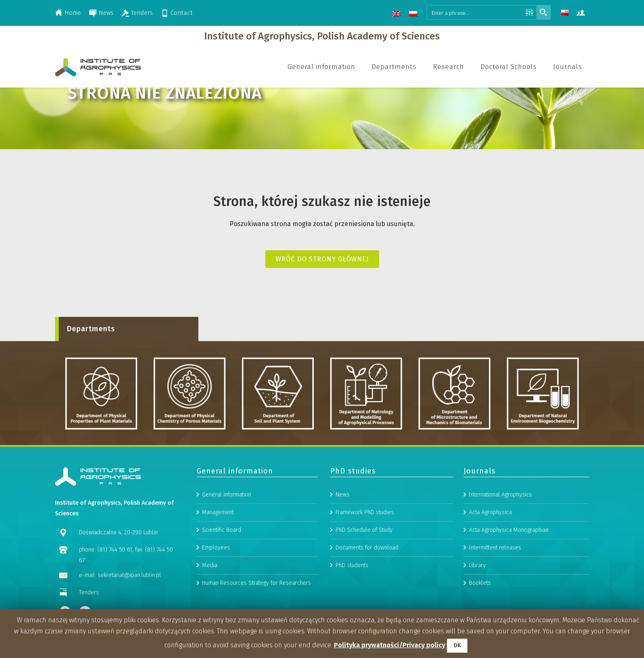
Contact (182, 13)
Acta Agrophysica (490, 571)
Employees (216, 607)
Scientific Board (222, 589)
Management (218, 571)
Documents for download (367, 607)
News (106, 13)
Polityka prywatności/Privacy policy (390, 645)
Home (73, 13)
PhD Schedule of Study (364, 589)
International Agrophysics (500, 554)
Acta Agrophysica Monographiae (509, 589)
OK (457, 645)
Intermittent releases (495, 607)
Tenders (142, 13)
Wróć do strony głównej (322, 259)
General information (227, 554)
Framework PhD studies (365, 571)
